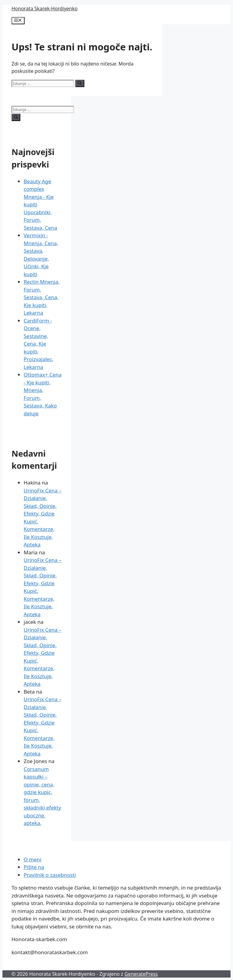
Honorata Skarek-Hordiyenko (45, 8)
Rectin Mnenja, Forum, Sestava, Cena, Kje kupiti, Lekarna (42, 297)
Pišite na (34, 867)
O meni (32, 859)
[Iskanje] (80, 83)
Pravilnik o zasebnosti (50, 875)
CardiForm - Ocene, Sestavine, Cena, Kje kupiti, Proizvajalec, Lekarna (39, 344)
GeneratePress (141, 974)
